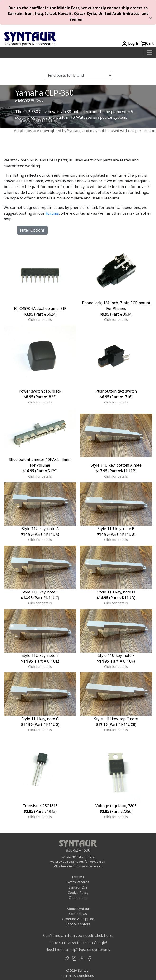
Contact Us (78, 914)
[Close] (151, 18)
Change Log (78, 897)
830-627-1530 (78, 850)
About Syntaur (78, 909)
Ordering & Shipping (78, 919)
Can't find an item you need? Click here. (78, 935)
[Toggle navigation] (149, 52)
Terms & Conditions (78, 976)
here (65, 866)
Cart (150, 43)
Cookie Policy (78, 892)
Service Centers (78, 924)
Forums (52, 213)
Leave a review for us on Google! (78, 943)
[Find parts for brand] (78, 75)
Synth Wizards (78, 882)
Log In (134, 43)
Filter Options (32, 230)
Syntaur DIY (78, 887)
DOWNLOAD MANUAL (38, 121)
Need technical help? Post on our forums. (78, 949)
